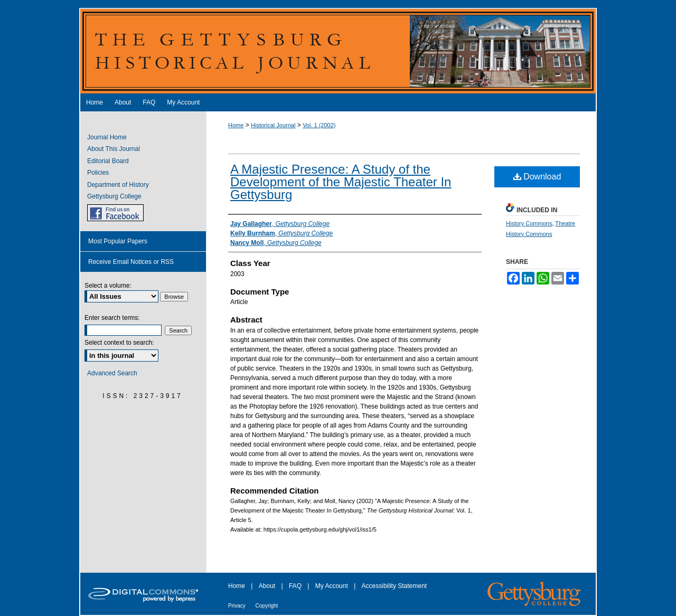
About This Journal (114, 149)
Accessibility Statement (394, 586)
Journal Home (107, 137)
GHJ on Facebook (115, 213)
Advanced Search (112, 373)
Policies (98, 173)
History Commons (529, 223)
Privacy (238, 606)
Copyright (267, 606)
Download (537, 177)
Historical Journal (273, 125)
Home (236, 125)
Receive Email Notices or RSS (131, 262)
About (268, 586)
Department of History (118, 185)
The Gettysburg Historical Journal (338, 51)
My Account (332, 586)
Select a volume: (108, 286)
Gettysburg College (114, 196)
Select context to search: (119, 343)
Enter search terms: (112, 318)
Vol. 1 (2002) (319, 125)
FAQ (296, 586)
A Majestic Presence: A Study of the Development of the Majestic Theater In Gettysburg (341, 182)
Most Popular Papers (118, 241)
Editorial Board (108, 161)
